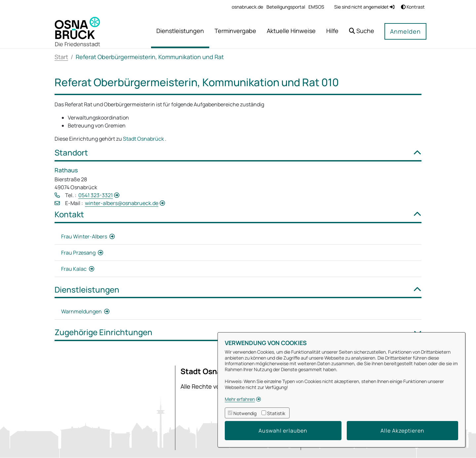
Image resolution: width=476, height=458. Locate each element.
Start (61, 57)
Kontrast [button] (413, 7)
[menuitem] (247, 7)
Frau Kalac (74, 269)
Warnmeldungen (82, 311)
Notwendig (245, 413)
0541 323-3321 (96, 195)
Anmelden (405, 31)
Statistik (276, 413)
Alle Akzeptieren (402, 431)
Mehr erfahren (240, 399)
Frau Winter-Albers (85, 236)
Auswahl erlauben (283, 431)
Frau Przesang (79, 253)
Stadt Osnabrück (144, 139)
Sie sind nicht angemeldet (364, 7)
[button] (362, 32)
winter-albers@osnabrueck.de (122, 203)
